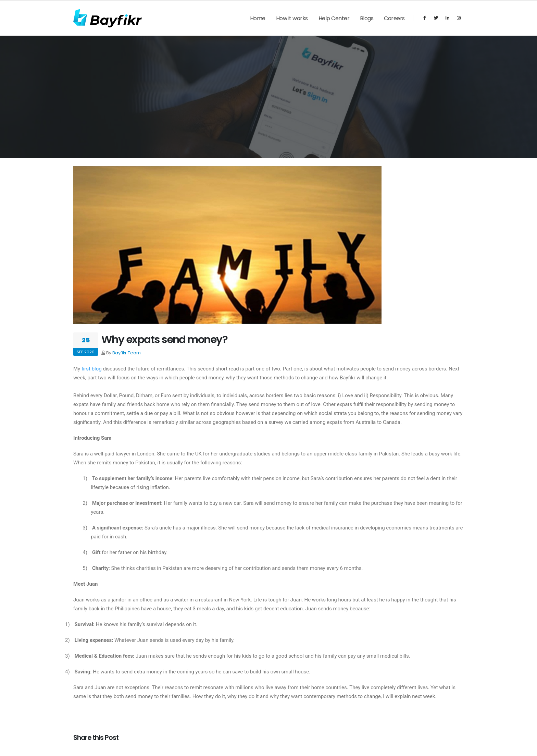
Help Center (334, 18)
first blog (92, 369)
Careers (394, 18)
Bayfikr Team (127, 353)
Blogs (367, 18)
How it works (292, 18)
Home (258, 18)
